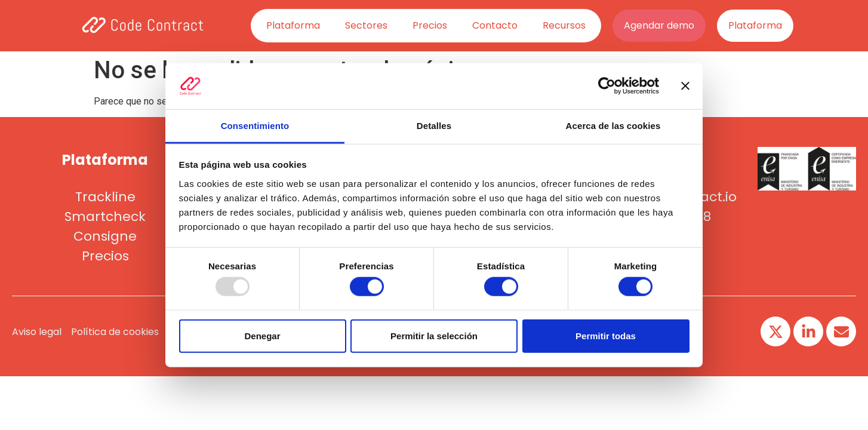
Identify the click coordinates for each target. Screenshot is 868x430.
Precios (430, 25)
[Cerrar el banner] (685, 86)
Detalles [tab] (434, 126)
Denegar (262, 335)
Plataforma (293, 25)
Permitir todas (606, 335)
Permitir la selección (434, 335)
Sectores (366, 25)
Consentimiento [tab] (255, 126)
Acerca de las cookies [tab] (613, 126)
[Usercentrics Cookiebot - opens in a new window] (607, 86)
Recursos (564, 25)
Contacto (495, 25)
